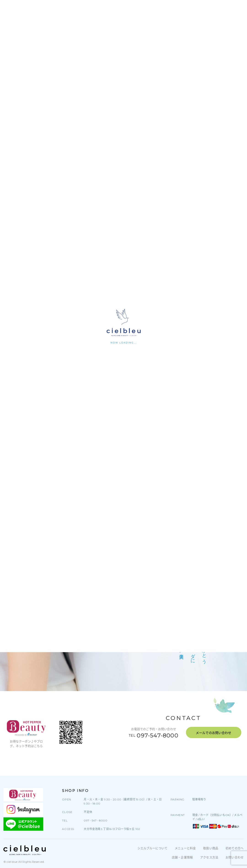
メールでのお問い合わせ (214, 733)
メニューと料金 (185, 848)
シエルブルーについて (152, 848)
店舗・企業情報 (182, 857)
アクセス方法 (209, 857)
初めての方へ (235, 848)
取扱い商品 (211, 848)
